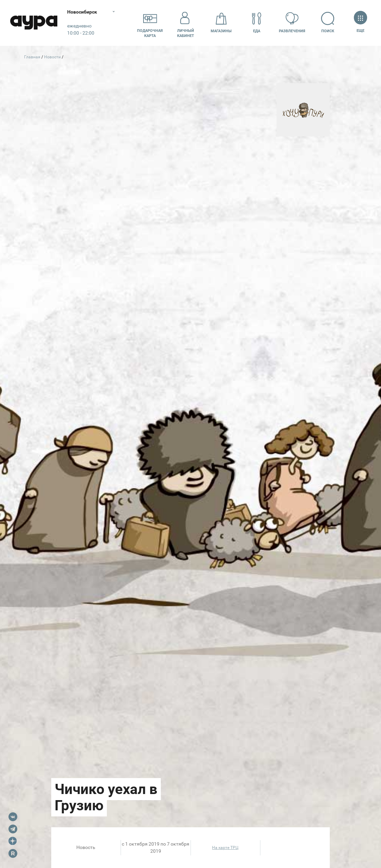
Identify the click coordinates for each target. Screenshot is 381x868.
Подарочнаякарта (150, 23)
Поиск (328, 23)
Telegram (13, 829)
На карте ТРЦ (225, 848)
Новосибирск (83, 12)
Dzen (13, 841)
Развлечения (292, 23)
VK (13, 817)
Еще (360, 23)
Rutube (13, 853)
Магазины (221, 23)
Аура (34, 23)
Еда (257, 23)
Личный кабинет (186, 23)
